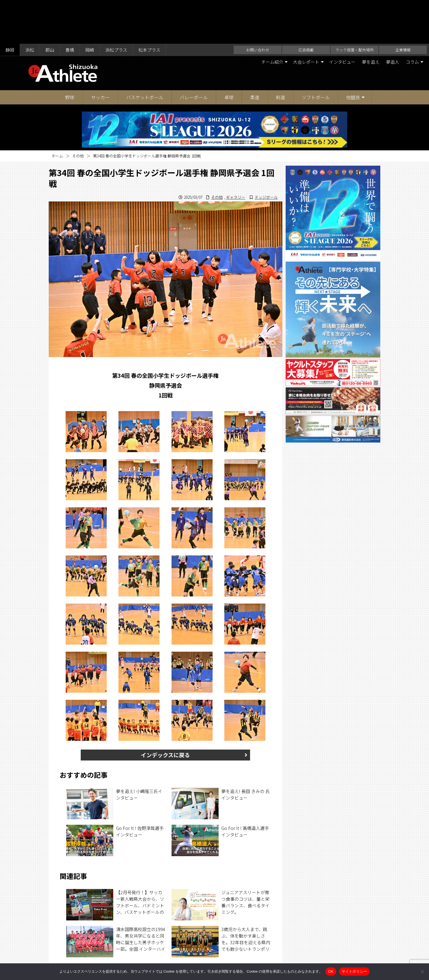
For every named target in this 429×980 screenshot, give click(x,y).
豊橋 (70, 6)
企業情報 (403, 6)
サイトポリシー (268, 953)
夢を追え (371, 18)
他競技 (353, 53)
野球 (70, 53)
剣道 (280, 53)
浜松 (30, 6)
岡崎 (90, 6)
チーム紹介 (272, 18)
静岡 (10, 6)
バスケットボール (145, 53)
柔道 (255, 53)
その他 (78, 112)
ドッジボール (266, 153)
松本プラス (149, 6)
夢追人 (393, 18)
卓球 (229, 53)
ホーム (57, 112)
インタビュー (342, 18)
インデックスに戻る (165, 711)
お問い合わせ (258, 6)
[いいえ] (422, 972)
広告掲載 (306, 6)
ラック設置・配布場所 (355, 6)
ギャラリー (236, 153)
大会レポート (306, 18)
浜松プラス (116, 6)
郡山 (50, 6)
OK (331, 971)
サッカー (100, 53)
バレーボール (194, 53)
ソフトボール (316, 53)
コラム (412, 18)
